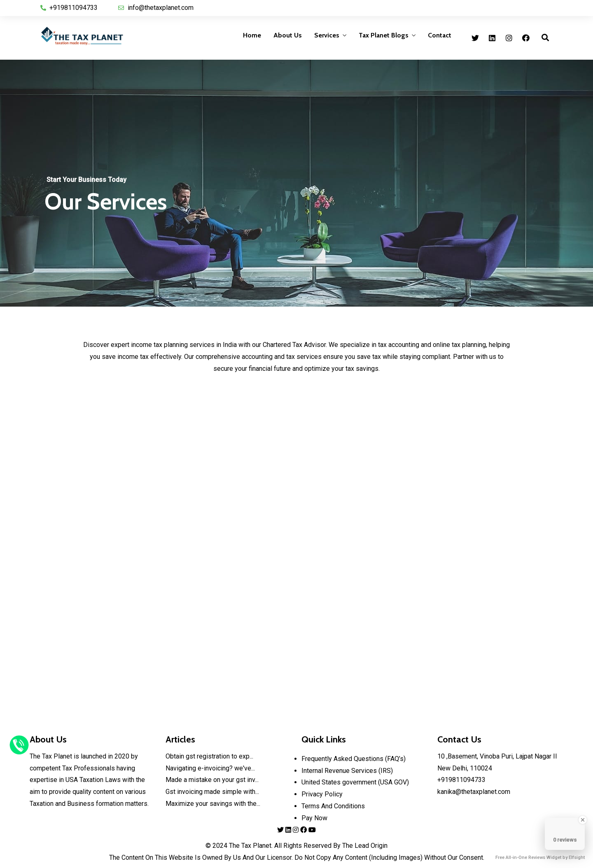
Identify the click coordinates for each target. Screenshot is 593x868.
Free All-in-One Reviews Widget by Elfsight (540, 858)
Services (327, 35)
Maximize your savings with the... (213, 804)
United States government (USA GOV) (355, 782)
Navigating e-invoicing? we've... (210, 768)
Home (252, 35)
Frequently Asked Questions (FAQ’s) (354, 759)
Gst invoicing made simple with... (212, 792)
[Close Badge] (583, 820)
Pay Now (314, 818)
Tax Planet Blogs (384, 35)
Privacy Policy (322, 794)
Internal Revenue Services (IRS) (347, 771)
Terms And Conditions (333, 806)
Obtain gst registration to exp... (209, 756)
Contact (440, 35)
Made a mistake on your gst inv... (212, 780)
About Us (288, 35)
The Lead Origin (364, 846)
